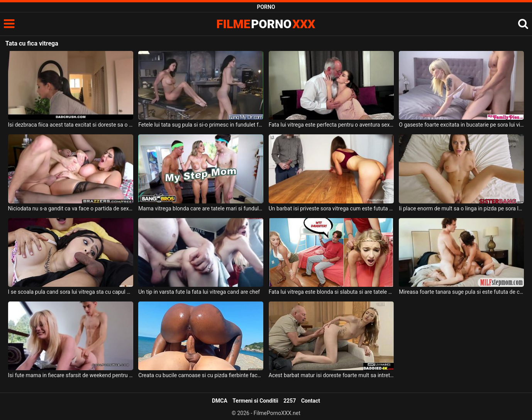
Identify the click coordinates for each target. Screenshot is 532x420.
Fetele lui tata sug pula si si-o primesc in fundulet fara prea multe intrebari (201, 125)
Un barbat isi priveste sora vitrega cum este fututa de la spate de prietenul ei (331, 208)
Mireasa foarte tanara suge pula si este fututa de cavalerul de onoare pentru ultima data (461, 292)
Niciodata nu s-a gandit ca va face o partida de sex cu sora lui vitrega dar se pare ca (71, 208)
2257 (290, 401)
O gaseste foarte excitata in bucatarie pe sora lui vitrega (461, 125)
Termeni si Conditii (255, 401)
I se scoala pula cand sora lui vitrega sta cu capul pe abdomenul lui (71, 292)
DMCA (220, 401)
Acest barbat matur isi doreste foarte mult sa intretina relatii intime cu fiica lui (331, 375)
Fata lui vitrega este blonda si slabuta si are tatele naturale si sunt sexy (331, 292)
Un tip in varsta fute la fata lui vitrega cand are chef (199, 292)
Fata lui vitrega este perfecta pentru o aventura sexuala (331, 125)
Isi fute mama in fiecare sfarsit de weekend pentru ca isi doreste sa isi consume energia (71, 375)
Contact (311, 401)
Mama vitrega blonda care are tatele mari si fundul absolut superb (201, 208)
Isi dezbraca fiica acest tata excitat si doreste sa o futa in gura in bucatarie (71, 125)
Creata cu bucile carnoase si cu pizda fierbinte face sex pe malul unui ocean (201, 375)
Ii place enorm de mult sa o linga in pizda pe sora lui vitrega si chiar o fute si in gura (461, 208)
